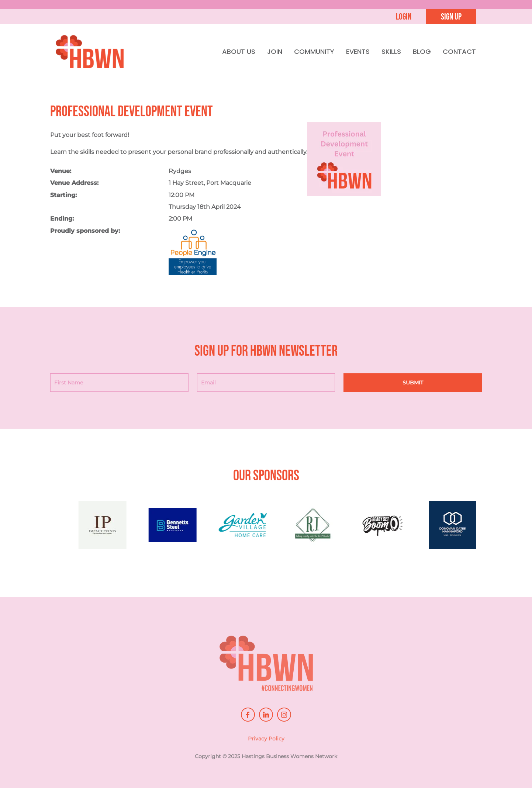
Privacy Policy (266, 741)
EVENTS (358, 51)
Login (404, 17)
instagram (284, 715)
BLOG (422, 51)
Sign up (451, 17)
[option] (118, 529)
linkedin (266, 715)
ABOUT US (239, 51)
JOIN (275, 51)
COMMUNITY (314, 51)
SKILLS (391, 51)
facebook (248, 715)
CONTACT (459, 51)
